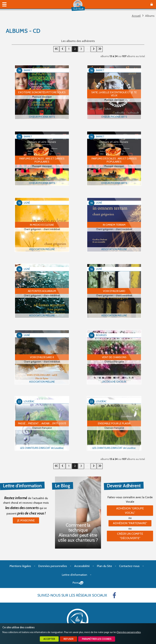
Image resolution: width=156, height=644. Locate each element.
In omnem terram (114, 225)
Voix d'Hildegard (114, 291)
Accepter (49, 639)
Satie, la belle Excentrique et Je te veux (114, 94)
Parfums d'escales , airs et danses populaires (42, 160)
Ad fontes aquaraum (42, 291)
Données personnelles (129, 632)
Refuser (69, 639)
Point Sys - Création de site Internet (78, 583)
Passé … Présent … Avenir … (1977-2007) (42, 423)
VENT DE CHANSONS (114, 357)
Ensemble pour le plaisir (114, 423)
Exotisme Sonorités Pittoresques (42, 92)
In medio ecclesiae (42, 225)
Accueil (136, 16)
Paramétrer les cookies (97, 639)
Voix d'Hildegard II (42, 357)
